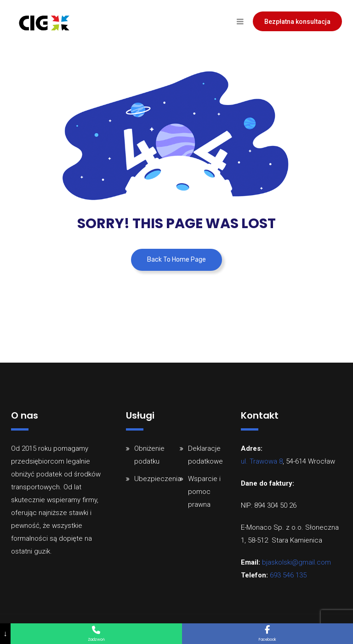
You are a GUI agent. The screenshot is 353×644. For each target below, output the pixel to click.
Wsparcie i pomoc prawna (204, 492)
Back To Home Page (176, 260)
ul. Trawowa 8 (262, 461)
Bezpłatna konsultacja (297, 22)
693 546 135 (288, 575)
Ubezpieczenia (158, 479)
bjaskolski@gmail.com (296, 562)
